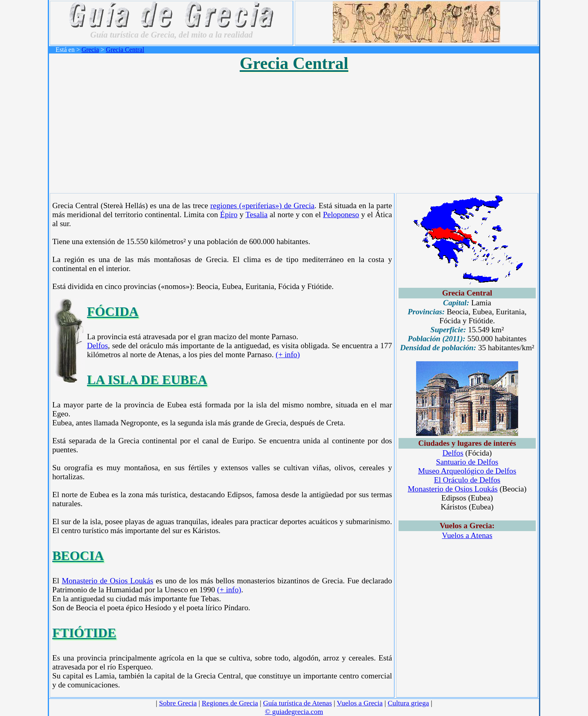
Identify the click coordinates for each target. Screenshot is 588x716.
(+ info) (288, 355)
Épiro (229, 215)
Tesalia (256, 215)
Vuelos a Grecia (360, 703)
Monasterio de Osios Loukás (107, 581)
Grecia (90, 50)
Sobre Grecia (178, 703)
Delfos (97, 346)
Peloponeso (341, 215)
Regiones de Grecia (230, 703)
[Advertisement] (294, 131)
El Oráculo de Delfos (467, 480)
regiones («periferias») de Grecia (262, 206)
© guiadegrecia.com (294, 712)
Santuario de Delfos (467, 462)
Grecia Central (125, 50)
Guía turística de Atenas (297, 703)
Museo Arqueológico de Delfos (467, 471)
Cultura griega (408, 703)
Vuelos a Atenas (467, 535)
